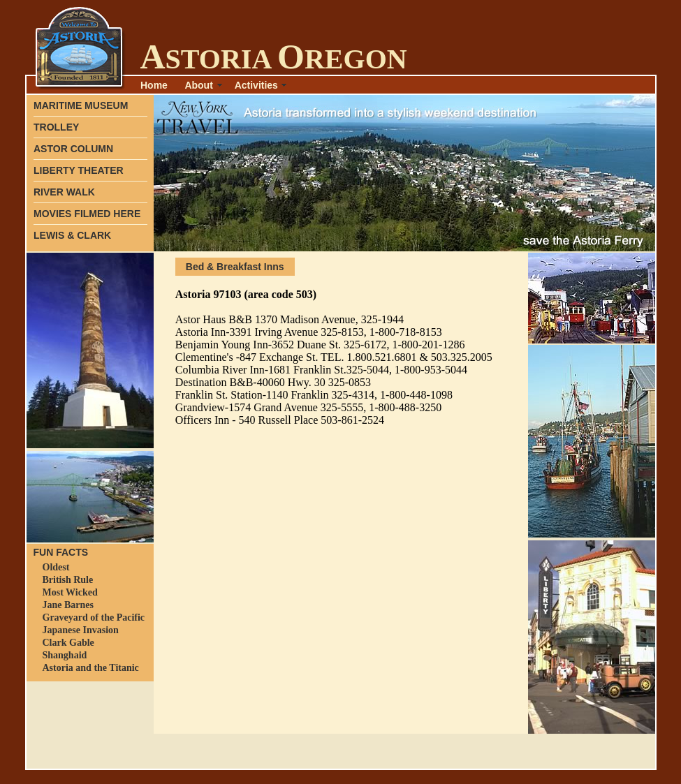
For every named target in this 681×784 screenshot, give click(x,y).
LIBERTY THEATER (79, 170)
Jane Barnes (68, 605)
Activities (256, 85)
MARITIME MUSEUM (81, 105)
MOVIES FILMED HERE (87, 214)
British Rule (68, 580)
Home (154, 85)
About (198, 85)
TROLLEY (56, 127)
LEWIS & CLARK (72, 235)
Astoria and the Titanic (91, 668)
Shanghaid (65, 655)
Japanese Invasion (81, 630)
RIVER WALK (64, 192)
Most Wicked (70, 592)
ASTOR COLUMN (73, 149)
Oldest (56, 567)
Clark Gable (68, 643)
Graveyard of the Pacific (94, 617)
